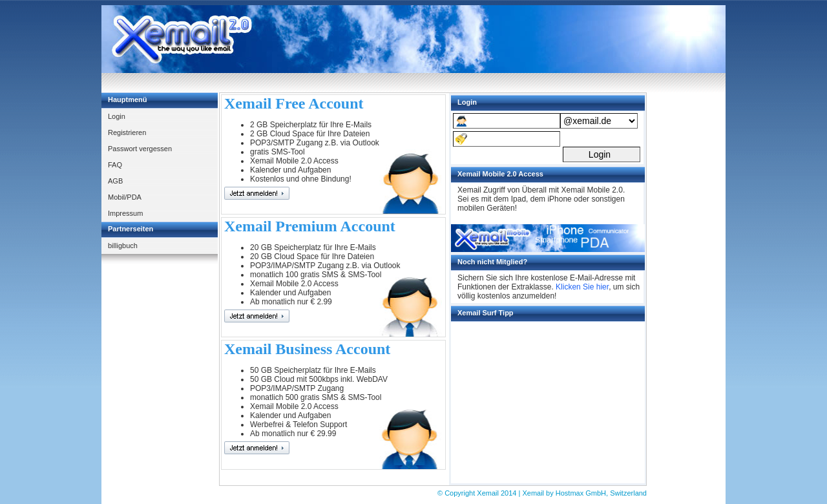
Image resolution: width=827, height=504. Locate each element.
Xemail (489, 493)
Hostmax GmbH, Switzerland (601, 493)
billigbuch (123, 246)
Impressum (125, 213)
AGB (115, 181)
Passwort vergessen (140, 149)
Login (117, 116)
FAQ (115, 165)
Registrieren (127, 132)
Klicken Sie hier (582, 287)
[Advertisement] (490, 39)
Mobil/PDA (125, 197)
